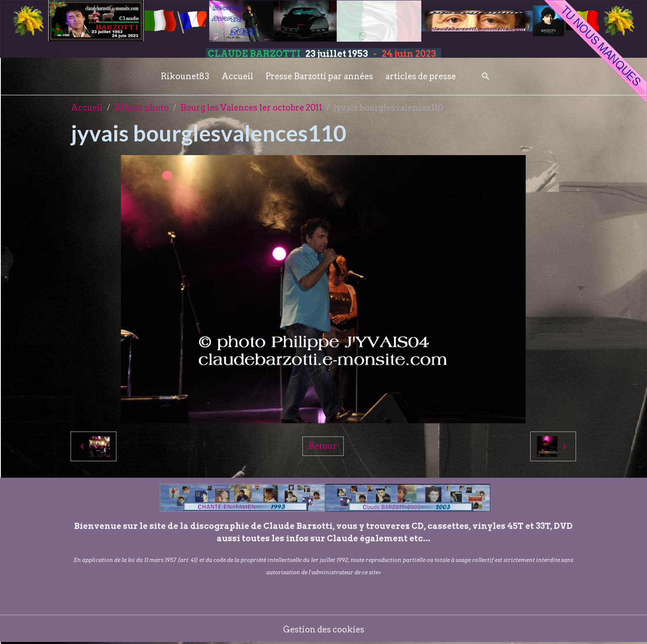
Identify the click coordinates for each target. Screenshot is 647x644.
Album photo (142, 108)
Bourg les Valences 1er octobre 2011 (251, 108)
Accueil (237, 76)
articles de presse (421, 76)
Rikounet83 (185, 76)
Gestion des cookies (324, 630)
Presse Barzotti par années (319, 76)
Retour (323, 446)
